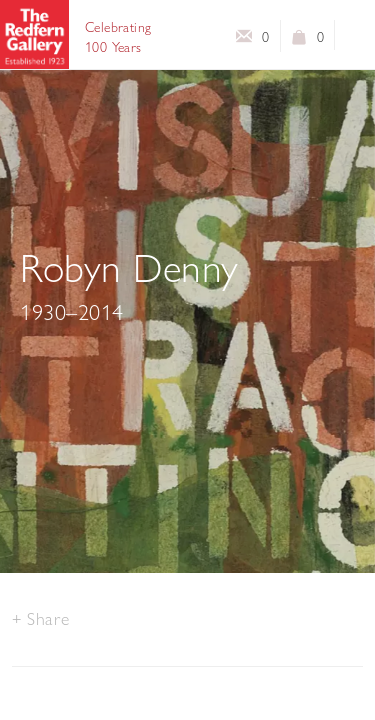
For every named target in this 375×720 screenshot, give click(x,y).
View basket (299, 41)
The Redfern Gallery (34, 34)
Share (48, 618)
